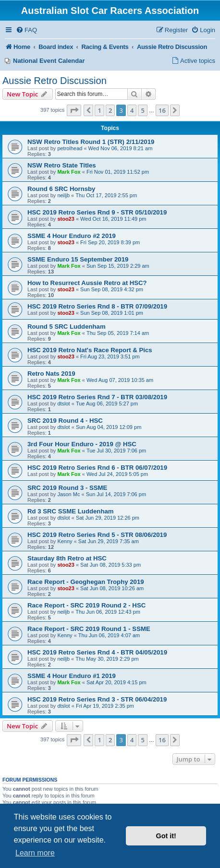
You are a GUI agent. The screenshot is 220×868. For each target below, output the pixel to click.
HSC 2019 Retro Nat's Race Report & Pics (90, 350)
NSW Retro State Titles (62, 165)
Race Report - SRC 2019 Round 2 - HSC (86, 605)
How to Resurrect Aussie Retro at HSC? (87, 283)
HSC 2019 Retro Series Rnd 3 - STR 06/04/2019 (97, 699)
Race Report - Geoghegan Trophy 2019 (86, 582)
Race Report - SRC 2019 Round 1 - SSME (89, 629)
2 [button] (110, 110)
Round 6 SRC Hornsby (61, 189)
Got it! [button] (166, 836)
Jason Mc (68, 494)
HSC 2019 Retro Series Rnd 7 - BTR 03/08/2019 (97, 397)
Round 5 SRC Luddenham (67, 327)
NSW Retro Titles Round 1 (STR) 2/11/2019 (91, 142)
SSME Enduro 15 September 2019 (78, 259)
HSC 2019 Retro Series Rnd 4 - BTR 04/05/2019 (97, 652)
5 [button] (142, 110)
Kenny (65, 541)
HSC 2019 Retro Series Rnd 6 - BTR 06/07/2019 (97, 468)
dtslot (63, 404)
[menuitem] (26, 30)
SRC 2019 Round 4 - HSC (65, 421)
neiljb (63, 195)
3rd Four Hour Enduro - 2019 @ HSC (82, 444)
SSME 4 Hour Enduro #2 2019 (72, 236)
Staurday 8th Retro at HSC (67, 558)
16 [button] (162, 110)
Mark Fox (69, 172)
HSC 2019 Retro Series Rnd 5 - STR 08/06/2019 (97, 535)
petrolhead (70, 148)
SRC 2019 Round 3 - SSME (67, 488)
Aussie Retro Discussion (55, 81)
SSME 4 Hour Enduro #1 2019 (72, 676)
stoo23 (66, 219)
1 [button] (99, 110)
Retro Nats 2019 (51, 374)
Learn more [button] (35, 853)
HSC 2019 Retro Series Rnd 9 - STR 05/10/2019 (97, 212)
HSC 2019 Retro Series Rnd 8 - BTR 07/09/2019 (97, 306)
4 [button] (132, 110)
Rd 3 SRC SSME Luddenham (71, 511)
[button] (74, 110)
